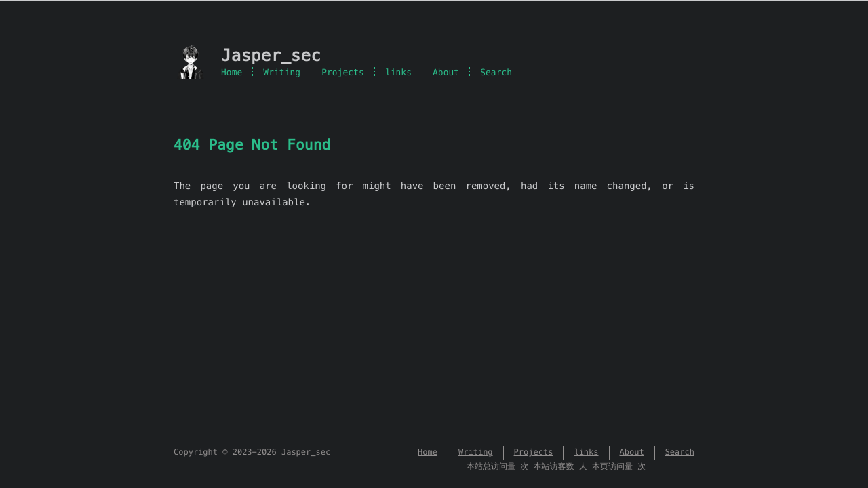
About (446, 72)
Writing (282, 72)
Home (232, 72)
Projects (343, 72)
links (398, 72)
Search (496, 72)
